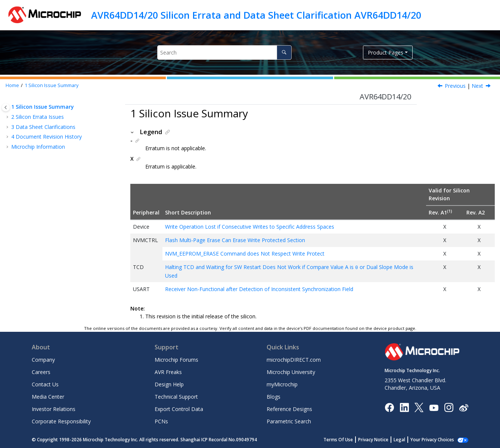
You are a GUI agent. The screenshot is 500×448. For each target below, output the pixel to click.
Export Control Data (179, 409)
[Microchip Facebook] (389, 407)
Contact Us (45, 384)
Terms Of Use (346, 439)
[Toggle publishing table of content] (6, 107)
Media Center (48, 396)
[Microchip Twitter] (419, 407)
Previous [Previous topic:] (455, 86)
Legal (408, 439)
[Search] (284, 52)
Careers (41, 372)
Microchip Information (38, 147)
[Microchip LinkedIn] (404, 407)
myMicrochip (282, 384)
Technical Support (176, 396)
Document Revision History (46, 137)
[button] (8, 97)
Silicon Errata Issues (38, 117)
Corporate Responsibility (61, 421)
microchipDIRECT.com (294, 359)
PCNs (161, 421)
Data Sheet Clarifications (43, 127)
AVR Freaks (168, 372)
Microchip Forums (176, 359)
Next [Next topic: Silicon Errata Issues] (477, 86)
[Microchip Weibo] (464, 407)
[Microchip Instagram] (449, 407)
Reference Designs (289, 409)
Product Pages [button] (386, 52)
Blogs (274, 396)
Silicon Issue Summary (52, 85)
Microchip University (291, 372)
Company (43, 359)
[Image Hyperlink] (434, 407)
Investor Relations (54, 409)
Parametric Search (289, 421)
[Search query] (224, 52)
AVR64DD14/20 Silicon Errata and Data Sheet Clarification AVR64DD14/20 (256, 15)
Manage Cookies (436, 439)
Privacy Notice (381, 439)
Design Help (169, 384)
